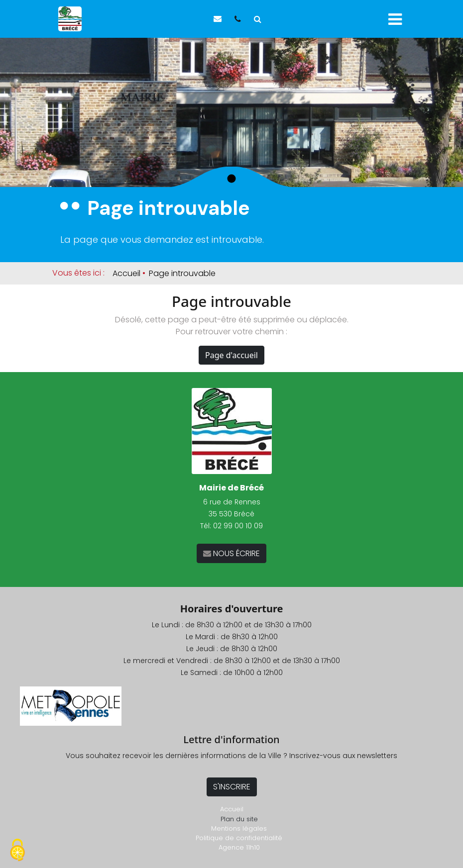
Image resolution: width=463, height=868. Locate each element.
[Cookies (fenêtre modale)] (17, 851)
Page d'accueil (231, 355)
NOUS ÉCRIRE (235, 553)
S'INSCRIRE (232, 787)
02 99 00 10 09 (238, 526)
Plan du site (239, 819)
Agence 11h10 (239, 847)
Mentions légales (239, 828)
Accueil (126, 273)
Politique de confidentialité (239, 838)
